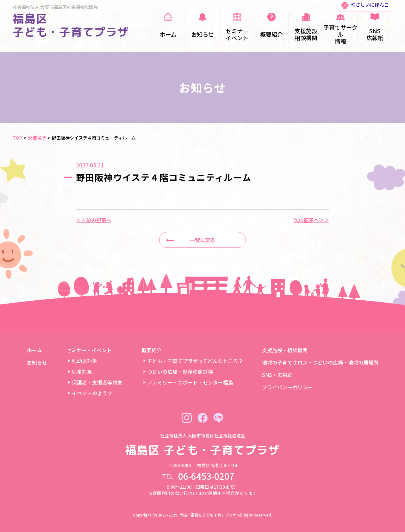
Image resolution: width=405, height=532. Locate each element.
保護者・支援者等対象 (97, 382)
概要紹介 (152, 350)
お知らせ (37, 362)
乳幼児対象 (84, 361)
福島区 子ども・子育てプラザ (71, 25)
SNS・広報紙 (277, 375)
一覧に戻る (202, 240)
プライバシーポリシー (287, 387)
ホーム (34, 350)
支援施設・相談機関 (285, 350)
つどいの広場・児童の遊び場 (180, 372)
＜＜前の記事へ (94, 220)
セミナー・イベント (89, 350)
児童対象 (82, 372)
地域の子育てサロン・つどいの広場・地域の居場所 (320, 362)
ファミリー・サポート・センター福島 (190, 382)
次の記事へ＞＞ (311, 220)
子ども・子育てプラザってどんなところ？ (195, 361)
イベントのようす (92, 393)
